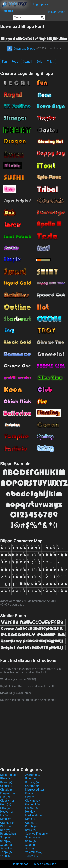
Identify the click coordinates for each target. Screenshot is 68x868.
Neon (30, 819)
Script (6, 837)
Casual (6, 786)
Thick (50, 62)
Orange (7, 823)
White (6, 856)
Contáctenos (20, 864)
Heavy (7, 812)
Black (6, 778)
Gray (5, 808)
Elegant (8, 793)
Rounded (8, 834)
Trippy (6, 852)
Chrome (33, 786)
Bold (39, 62)
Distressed (34, 790)
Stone (31, 848)
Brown (6, 782)
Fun (4, 62)
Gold (6, 804)
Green (31, 808)
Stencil (27, 62)
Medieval (33, 815)
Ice (4, 815)
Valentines (34, 852)
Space (6, 845)
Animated (33, 775)
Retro (15, 62)
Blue (30, 778)
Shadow (33, 837)
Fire (29, 793)
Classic (7, 790)
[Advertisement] (34, 734)
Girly (30, 797)
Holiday (32, 812)
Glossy (7, 801)
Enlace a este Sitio (44, 864)
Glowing (33, 801)
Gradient (32, 804)
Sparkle (32, 845)
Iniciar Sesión (57, 12)
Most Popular (9, 775)
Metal (6, 819)
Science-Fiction (37, 834)
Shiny (30, 841)
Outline (32, 823)
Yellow (32, 856)
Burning (32, 782)
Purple (32, 826)
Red (5, 830)
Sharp (6, 841)
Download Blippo (21, 49)
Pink (6, 826)
